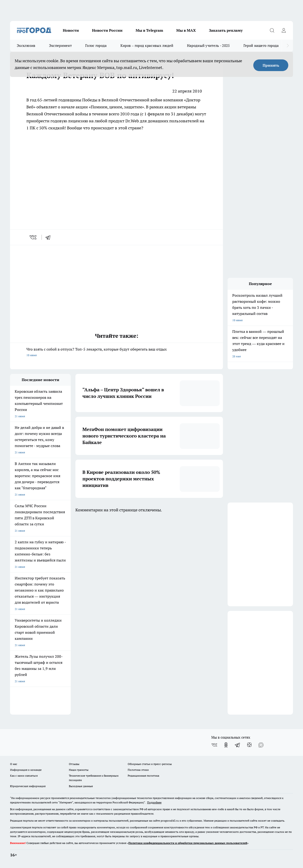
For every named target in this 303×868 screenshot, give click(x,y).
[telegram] (49, 237)
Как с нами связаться (24, 776)
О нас (14, 764)
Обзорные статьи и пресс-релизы (150, 764)
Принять (271, 65)
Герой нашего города (261, 46)
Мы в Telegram (149, 30)
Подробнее (154, 802)
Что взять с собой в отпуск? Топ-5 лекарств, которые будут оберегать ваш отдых (116, 353)
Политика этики (138, 770)
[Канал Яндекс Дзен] (249, 745)
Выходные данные (81, 786)
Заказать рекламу (226, 30)
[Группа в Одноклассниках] (226, 745)
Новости (71, 30)
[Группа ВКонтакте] (214, 745)
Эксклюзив (26, 46)
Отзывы (74, 764)
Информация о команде (26, 770)
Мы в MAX (186, 30)
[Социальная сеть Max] (261, 745)
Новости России (107, 30)
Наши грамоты (79, 770)
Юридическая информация (28, 786)
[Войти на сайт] (284, 30)
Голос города (96, 46)
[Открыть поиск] (272, 30)
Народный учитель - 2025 (208, 46)
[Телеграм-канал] (238, 745)
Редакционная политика (143, 776)
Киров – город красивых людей (147, 46)
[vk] (33, 237)
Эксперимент (60, 46)
